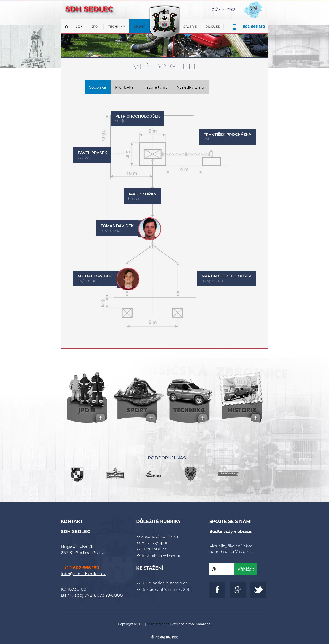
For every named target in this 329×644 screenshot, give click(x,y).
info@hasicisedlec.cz (83, 574)
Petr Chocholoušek (138, 116)
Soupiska (98, 87)
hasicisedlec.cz (158, 624)
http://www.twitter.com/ (258, 590)
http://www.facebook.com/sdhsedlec (217, 590)
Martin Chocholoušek (226, 276)
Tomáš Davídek (117, 226)
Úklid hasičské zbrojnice (164, 583)
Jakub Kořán (142, 194)
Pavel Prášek (92, 153)
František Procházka (227, 135)
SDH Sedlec (164, 7)
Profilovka (124, 87)
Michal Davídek (95, 276)
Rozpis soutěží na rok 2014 (167, 589)
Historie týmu (155, 87)
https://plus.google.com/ (238, 590)
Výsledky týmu (190, 87)
